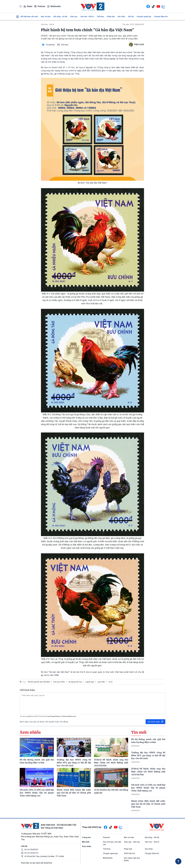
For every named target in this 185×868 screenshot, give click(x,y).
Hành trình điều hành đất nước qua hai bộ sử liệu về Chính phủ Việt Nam (148, 804)
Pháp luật (111, 17)
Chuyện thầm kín (161, 17)
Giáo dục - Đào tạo (132, 842)
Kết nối (131, 17)
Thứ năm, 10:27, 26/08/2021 (133, 24)
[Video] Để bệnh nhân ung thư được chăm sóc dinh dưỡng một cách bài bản (148, 772)
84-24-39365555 (31, 849)
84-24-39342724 (31, 853)
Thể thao (100, 17)
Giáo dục (74, 17)
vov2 (110, 682)
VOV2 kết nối (129, 853)
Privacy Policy (55, 716)
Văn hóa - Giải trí (87, 17)
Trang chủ (86, 837)
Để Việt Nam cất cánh (29, 17)
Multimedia (54, 6)
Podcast (40, 6)
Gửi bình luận (155, 722)
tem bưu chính (59, 682)
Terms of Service (67, 716)
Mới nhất (86, 842)
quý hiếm (101, 682)
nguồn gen (90, 682)
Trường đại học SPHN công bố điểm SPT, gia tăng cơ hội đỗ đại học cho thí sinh (148, 755)
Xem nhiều (87, 846)
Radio (28, 6)
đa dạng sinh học (75, 682)
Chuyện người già (144, 17)
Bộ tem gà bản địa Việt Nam (39, 682)
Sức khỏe (121, 17)
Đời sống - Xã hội (60, 17)
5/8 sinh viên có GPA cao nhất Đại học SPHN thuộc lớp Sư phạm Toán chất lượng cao (148, 788)
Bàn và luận (46, 17)
